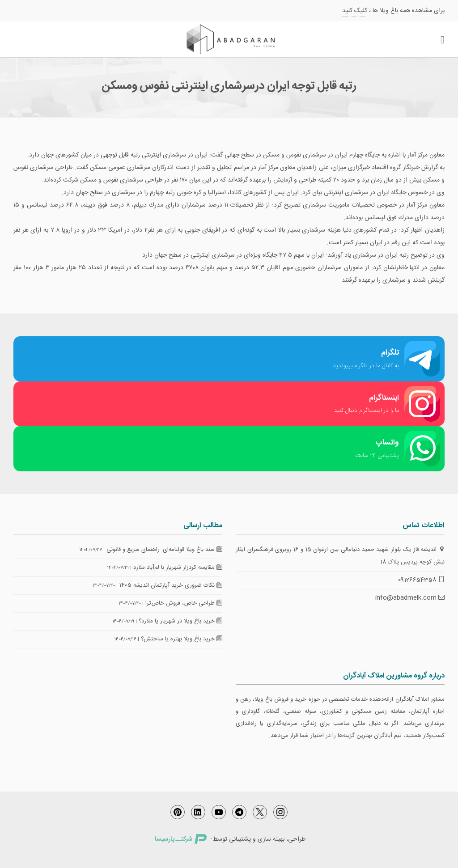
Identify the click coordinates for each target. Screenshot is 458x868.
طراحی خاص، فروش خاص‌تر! (184, 603)
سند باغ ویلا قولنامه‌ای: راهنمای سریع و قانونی (164, 550)
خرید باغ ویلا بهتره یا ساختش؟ (182, 639)
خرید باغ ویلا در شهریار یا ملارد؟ (180, 621)
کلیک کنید (355, 11)
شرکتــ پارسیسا (181, 839)
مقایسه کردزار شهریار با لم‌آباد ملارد (178, 567)
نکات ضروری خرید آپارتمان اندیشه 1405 (171, 585)
